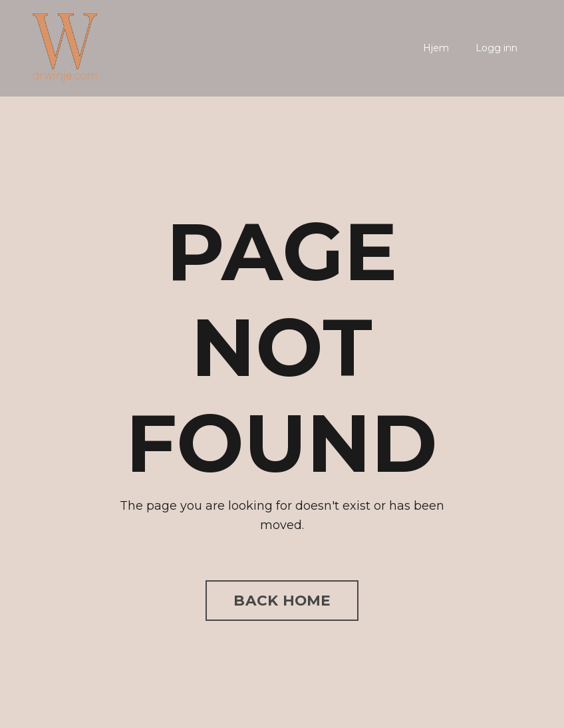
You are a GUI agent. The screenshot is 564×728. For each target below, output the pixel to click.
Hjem (436, 48)
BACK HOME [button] (282, 600)
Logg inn (496, 48)
